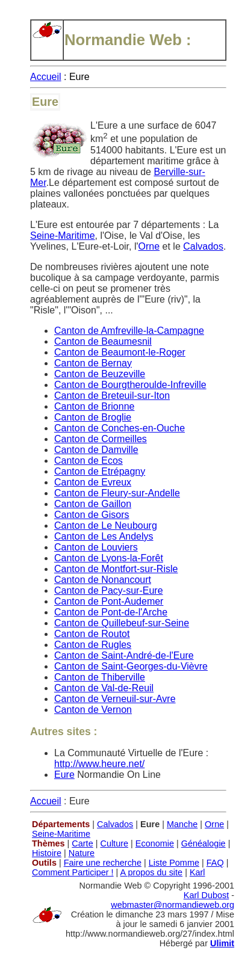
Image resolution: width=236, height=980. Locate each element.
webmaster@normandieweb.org (172, 905)
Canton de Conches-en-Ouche (120, 428)
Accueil (46, 77)
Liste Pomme (174, 863)
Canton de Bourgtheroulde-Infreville (130, 385)
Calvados (203, 246)
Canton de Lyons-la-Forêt (109, 558)
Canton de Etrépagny (100, 471)
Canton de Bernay (93, 363)
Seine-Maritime (63, 236)
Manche (182, 824)
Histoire (47, 853)
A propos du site (152, 872)
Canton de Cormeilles (101, 439)
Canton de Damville (96, 450)
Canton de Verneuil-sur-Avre (115, 699)
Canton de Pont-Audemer (109, 601)
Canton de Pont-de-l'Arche (111, 612)
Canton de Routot (92, 634)
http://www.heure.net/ (99, 764)
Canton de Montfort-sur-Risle (116, 569)
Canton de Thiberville (100, 677)
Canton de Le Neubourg (106, 525)
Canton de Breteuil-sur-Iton (112, 396)
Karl (197, 872)
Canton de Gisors (92, 515)
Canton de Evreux (93, 482)
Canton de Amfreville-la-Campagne (129, 331)
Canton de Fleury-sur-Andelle (117, 493)
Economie (155, 843)
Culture (114, 843)
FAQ (215, 863)
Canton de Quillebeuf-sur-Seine (122, 623)
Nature (82, 853)
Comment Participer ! (73, 872)
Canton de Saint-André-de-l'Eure (124, 655)
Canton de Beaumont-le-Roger (120, 352)
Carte (82, 843)
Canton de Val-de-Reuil (104, 688)
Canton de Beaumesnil (103, 341)
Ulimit (222, 943)
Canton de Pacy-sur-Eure (109, 590)
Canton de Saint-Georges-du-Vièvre (131, 666)
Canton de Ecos (88, 461)
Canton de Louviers (96, 547)
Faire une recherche (103, 863)
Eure (64, 775)
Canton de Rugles (93, 645)
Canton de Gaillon (93, 504)
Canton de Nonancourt (103, 580)
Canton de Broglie (93, 417)
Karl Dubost (206, 895)
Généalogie (203, 843)
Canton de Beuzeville (100, 374)
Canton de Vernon (93, 710)
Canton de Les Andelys (104, 536)
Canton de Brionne (94, 406)
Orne (149, 246)
